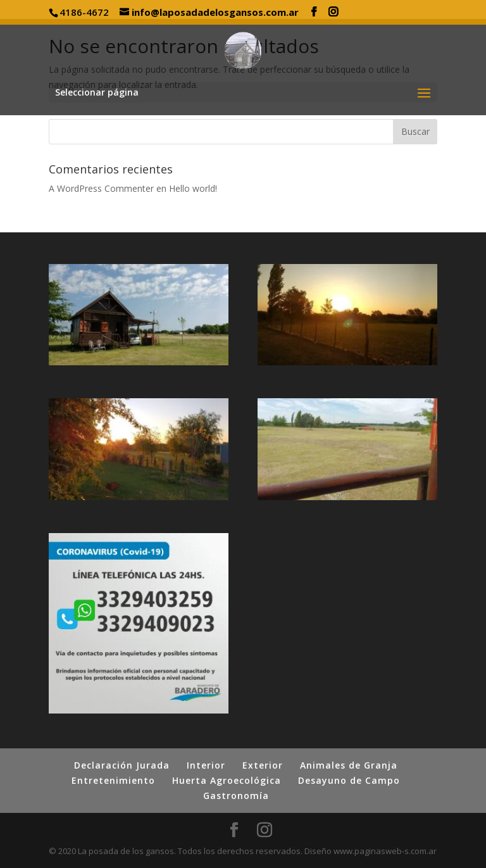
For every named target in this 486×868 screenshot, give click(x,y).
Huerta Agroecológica (227, 780)
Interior (206, 765)
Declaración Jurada (122, 765)
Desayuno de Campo (349, 780)
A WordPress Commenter (101, 188)
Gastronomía (236, 796)
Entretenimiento (113, 780)
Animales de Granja (349, 765)
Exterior (263, 765)
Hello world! (193, 188)
